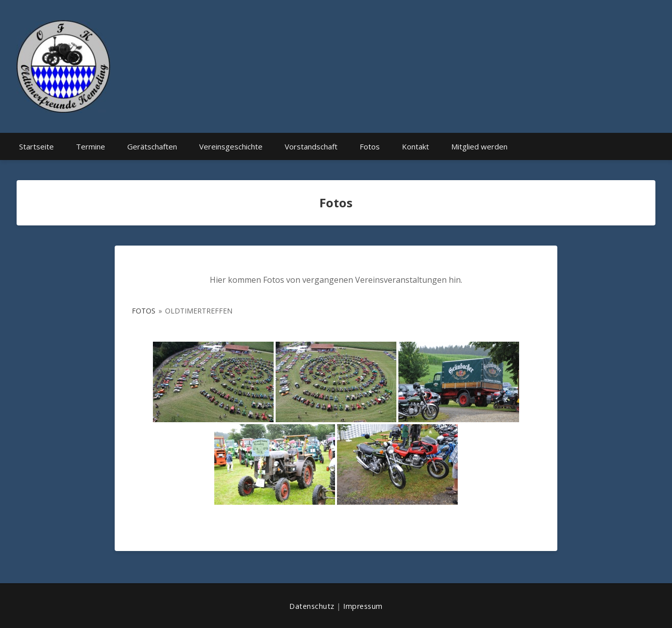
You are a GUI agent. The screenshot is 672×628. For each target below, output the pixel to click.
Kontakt (415, 146)
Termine (91, 146)
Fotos (370, 146)
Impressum (363, 606)
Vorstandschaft (311, 146)
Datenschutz (312, 606)
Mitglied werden (479, 146)
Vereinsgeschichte (231, 146)
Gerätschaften (152, 146)
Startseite (36, 146)
